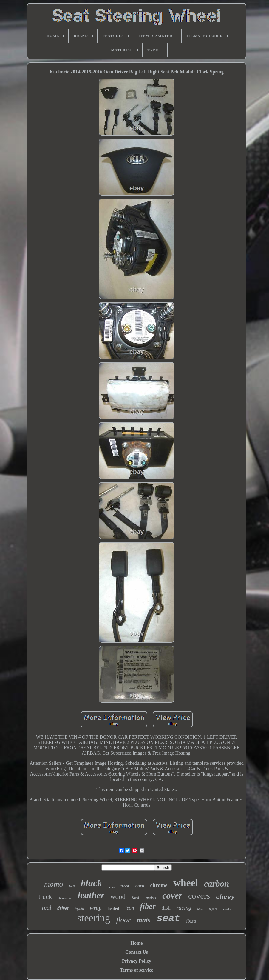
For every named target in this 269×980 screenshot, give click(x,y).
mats (144, 920)
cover (172, 895)
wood (118, 897)
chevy (225, 897)
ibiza (191, 921)
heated (113, 909)
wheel (186, 883)
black (91, 883)
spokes (151, 898)
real (47, 907)
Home (137, 943)
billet (200, 909)
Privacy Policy (137, 961)
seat (168, 919)
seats (111, 887)
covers (199, 896)
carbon (217, 884)
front (125, 886)
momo (54, 884)
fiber (148, 906)
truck (45, 897)
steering (94, 918)
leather (91, 895)
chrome (159, 885)
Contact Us (137, 952)
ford (135, 898)
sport (213, 909)
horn (140, 886)
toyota (79, 909)
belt (72, 886)
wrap (96, 908)
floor (124, 920)
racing (184, 908)
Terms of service (136, 970)
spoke (227, 909)
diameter (65, 898)
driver (63, 908)
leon (130, 908)
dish (166, 908)
